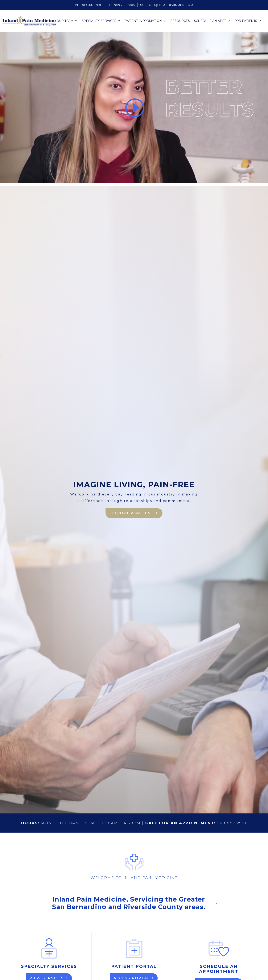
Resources (180, 21)
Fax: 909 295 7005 (121, 5)
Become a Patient (133, 513)
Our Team (65, 21)
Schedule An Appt (210, 21)
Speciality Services (99, 21)
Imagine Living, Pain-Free (134, 485)
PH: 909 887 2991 (88, 5)
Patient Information (143, 21)
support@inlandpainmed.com (167, 5)
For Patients (246, 21)
